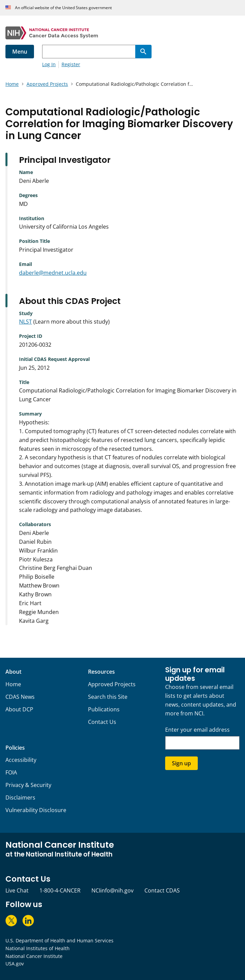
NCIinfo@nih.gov (112, 890)
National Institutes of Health (38, 948)
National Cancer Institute (34, 956)
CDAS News (20, 697)
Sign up (181, 763)
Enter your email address (197, 730)
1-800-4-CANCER (60, 890)
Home (13, 684)
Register (71, 64)
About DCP (19, 709)
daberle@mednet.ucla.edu (53, 273)
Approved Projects (112, 684)
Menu (20, 52)
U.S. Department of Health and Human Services (59, 940)
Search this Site (108, 697)
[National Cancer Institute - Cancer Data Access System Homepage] (122, 33)
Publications (104, 709)
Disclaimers (20, 798)
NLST (25, 322)
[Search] (143, 52)
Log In (49, 64)
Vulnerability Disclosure (36, 810)
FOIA (11, 772)
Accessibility (21, 760)
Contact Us (102, 722)
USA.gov (15, 964)
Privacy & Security (28, 785)
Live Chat (17, 890)
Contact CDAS (162, 890)
